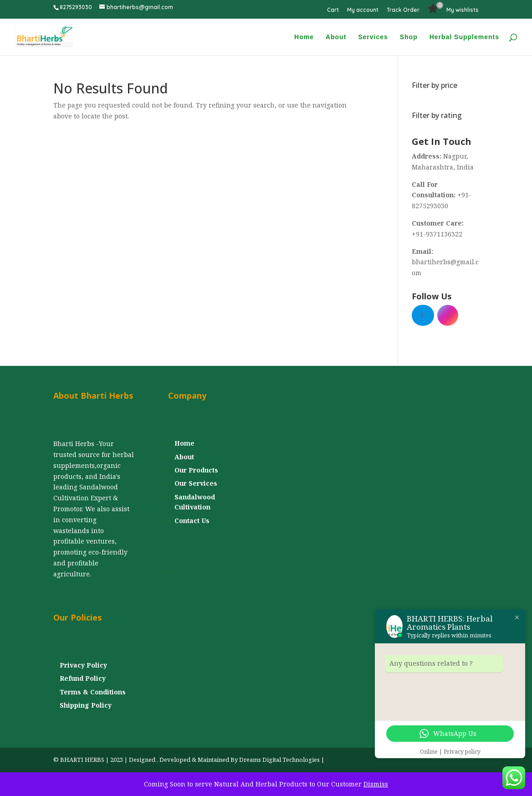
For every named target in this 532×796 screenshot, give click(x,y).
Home (304, 37)
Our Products (196, 470)
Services (373, 37)
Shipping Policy (86, 705)
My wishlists (463, 10)
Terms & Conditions (93, 692)
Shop (409, 37)
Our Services (196, 483)
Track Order (403, 10)
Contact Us (192, 521)
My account (363, 10)
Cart (333, 10)
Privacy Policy (83, 665)
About (336, 37)
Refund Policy (83, 678)
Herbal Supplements (464, 37)
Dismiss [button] (376, 784)
